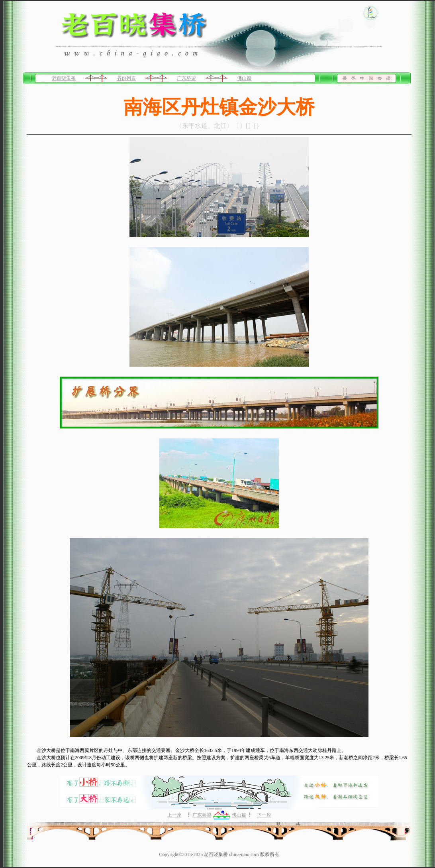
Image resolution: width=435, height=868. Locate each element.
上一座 (174, 815)
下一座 (264, 815)
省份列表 (126, 78)
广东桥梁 (186, 78)
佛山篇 (244, 78)
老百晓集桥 (64, 78)
